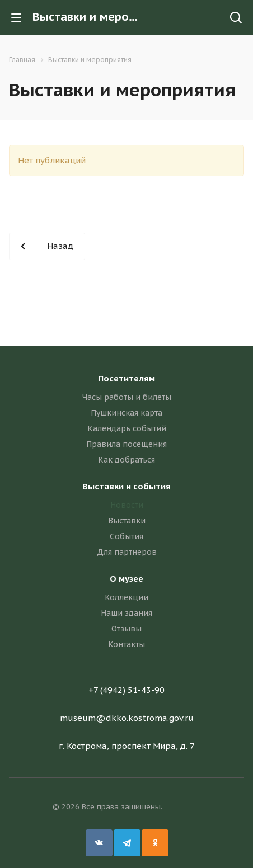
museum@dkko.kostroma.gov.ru (127, 718)
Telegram (127, 843)
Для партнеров (127, 552)
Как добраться (127, 460)
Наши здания (127, 613)
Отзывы (127, 629)
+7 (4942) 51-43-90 (127, 690)
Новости (127, 505)
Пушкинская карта (127, 413)
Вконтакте (99, 843)
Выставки (127, 521)
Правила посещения (127, 444)
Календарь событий (127, 428)
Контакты (127, 644)
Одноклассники (155, 843)
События (127, 536)
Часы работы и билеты (127, 397)
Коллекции (127, 597)
